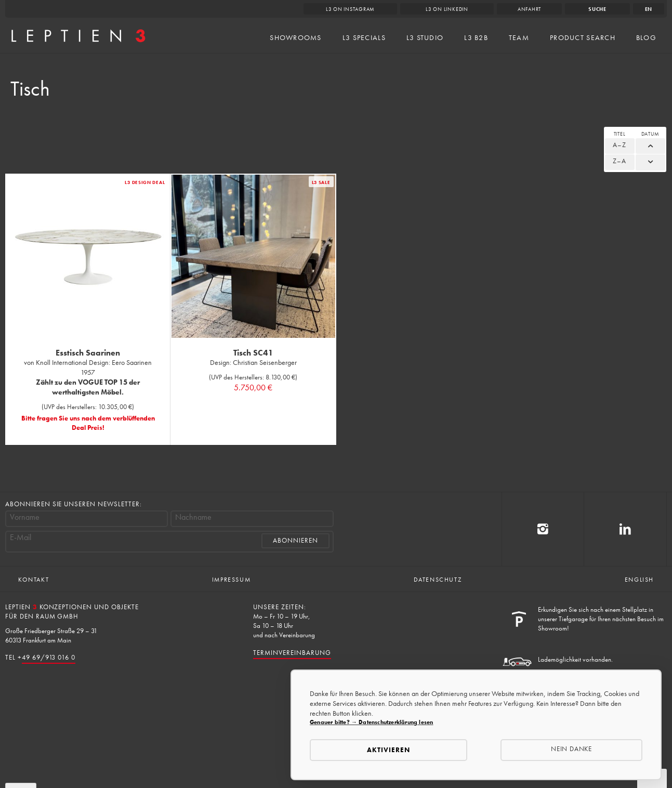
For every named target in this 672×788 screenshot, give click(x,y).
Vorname (25, 517)
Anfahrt (529, 9)
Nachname (193, 517)
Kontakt (34, 580)
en (649, 9)
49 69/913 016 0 (49, 657)
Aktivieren (388, 750)
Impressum (231, 580)
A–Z (620, 145)
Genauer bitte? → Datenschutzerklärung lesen (371, 722)
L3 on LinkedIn (447, 9)
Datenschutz (438, 580)
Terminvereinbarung (292, 653)
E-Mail (21, 537)
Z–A (620, 161)
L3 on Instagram (351, 9)
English (639, 580)
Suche (597, 9)
